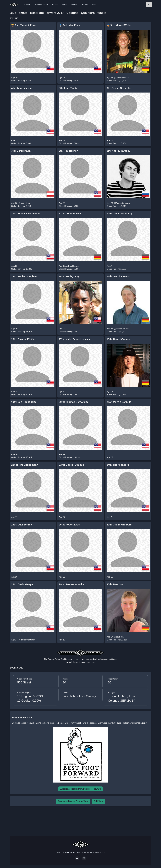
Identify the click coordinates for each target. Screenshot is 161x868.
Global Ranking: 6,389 (21, 143)
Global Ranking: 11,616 (117, 640)
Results (85, 4)
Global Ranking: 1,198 (116, 394)
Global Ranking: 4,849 (21, 81)
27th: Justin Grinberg (119, 525)
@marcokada (24, 203)
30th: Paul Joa (115, 584)
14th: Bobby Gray (69, 276)
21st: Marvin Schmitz (119, 402)
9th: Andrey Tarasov (118, 151)
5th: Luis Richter (69, 88)
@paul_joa (119, 637)
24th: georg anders (118, 465)
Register (55, 4)
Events (27, 4)
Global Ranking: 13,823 (22, 269)
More (94, 4)
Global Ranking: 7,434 (116, 143)
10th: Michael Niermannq (26, 214)
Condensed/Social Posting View (73, 801)
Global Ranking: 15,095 (69, 269)
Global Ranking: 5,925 (69, 81)
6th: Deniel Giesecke (119, 88)
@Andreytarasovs (122, 203)
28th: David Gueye (22, 584)
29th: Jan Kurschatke (71, 584)
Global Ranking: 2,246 (21, 206)
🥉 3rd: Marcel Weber (119, 25)
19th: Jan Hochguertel (24, 402)
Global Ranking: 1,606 (116, 81)
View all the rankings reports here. (81, 662)
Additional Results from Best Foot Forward (80, 789)
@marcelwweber (121, 78)
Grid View (99, 801)
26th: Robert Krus (69, 525)
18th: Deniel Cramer (118, 339)
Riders (65, 4)
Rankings (75, 4)
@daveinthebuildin (27, 640)
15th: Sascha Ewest (118, 276)
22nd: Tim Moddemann (25, 465)
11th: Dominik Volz (70, 214)
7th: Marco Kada (21, 151)
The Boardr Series (41, 4)
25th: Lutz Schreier (22, 525)
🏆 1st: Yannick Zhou (24, 25)
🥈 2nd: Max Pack (69, 25)
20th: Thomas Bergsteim (73, 402)
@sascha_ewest (121, 329)
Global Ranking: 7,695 (116, 269)
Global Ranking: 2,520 (116, 332)
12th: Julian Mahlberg (119, 214)
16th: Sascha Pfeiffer (24, 339)
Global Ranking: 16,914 (22, 332)
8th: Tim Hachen (68, 151)
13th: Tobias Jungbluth (25, 276)
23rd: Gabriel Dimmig (71, 465)
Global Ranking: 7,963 (69, 143)
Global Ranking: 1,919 (116, 206)
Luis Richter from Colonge (80, 696)
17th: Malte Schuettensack (74, 339)
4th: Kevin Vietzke (22, 88)
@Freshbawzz (73, 266)
